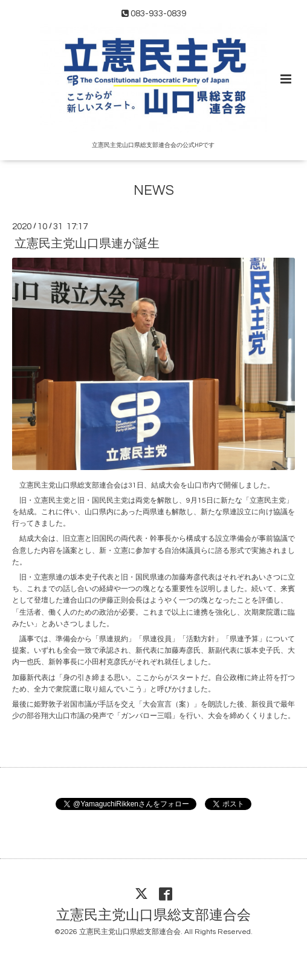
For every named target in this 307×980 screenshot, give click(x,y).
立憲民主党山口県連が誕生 (87, 244)
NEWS (154, 191)
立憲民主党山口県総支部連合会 (153, 915)
